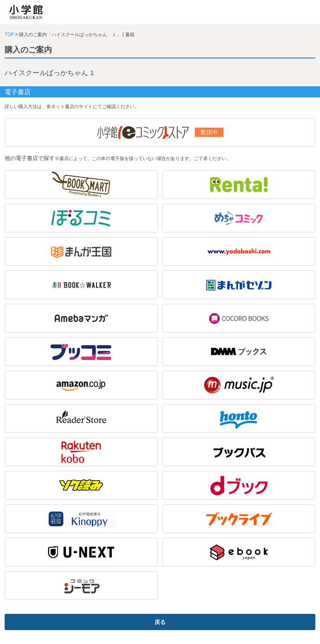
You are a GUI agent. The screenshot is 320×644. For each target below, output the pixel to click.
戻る (160, 622)
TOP (9, 35)
